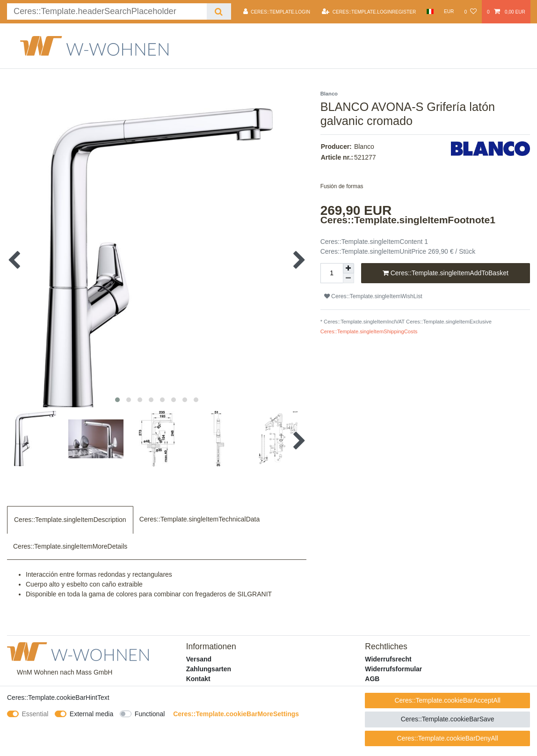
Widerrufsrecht (388, 659)
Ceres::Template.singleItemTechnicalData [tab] (200, 519)
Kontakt (198, 679)
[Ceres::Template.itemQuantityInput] (332, 273)
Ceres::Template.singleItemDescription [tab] (70, 520)
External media (91, 714)
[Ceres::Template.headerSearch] (219, 11)
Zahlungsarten (209, 669)
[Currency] (449, 11)
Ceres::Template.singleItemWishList (373, 296)
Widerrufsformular (393, 669)
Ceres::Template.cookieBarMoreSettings (236, 714)
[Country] (430, 11)
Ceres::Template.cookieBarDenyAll (447, 738)
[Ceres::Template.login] (277, 12)
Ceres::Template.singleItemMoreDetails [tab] (70, 546)
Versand (199, 659)
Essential (35, 714)
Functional (150, 714)
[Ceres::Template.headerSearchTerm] (107, 11)
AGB (372, 679)
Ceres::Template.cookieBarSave (448, 719)
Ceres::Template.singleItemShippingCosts (369, 331)
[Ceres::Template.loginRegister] (369, 12)
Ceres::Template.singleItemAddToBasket (446, 273)
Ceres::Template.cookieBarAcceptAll (447, 700)
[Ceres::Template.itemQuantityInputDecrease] (348, 278)
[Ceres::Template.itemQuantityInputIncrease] (348, 268)
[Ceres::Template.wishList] (470, 12)
